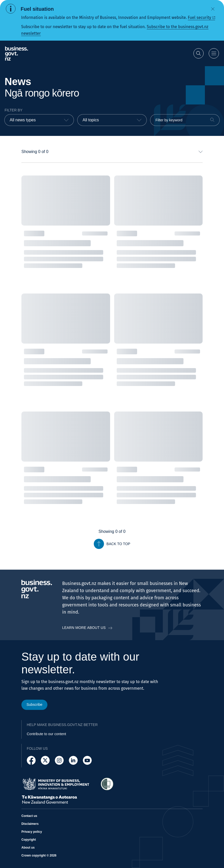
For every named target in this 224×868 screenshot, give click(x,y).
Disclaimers (30, 824)
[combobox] (39, 120)
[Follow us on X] (45, 760)
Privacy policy (32, 832)
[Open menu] (214, 53)
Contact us (29, 816)
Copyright (29, 840)
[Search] (212, 120)
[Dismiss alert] (213, 9)
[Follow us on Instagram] (59, 760)
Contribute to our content (46, 734)
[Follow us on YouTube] (87, 760)
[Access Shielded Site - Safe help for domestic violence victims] (107, 784)
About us (28, 848)
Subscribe (34, 705)
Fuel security (199, 17)
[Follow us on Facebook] (31, 760)
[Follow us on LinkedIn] (73, 760)
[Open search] (199, 53)
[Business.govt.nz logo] (17, 54)
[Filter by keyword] (185, 120)
